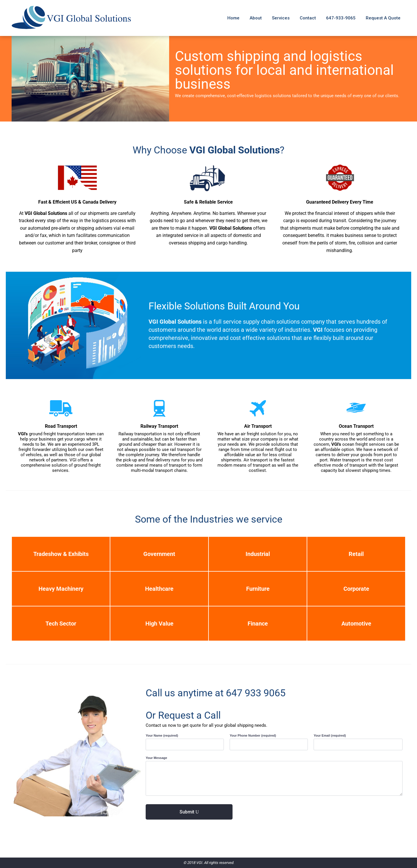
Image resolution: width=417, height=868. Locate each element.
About (256, 18)
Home (233, 18)
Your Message (157, 758)
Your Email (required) (330, 735)
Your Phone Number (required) (253, 735)
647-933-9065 (341, 18)
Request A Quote (383, 18)
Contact (308, 18)
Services (281, 18)
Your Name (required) (162, 735)
